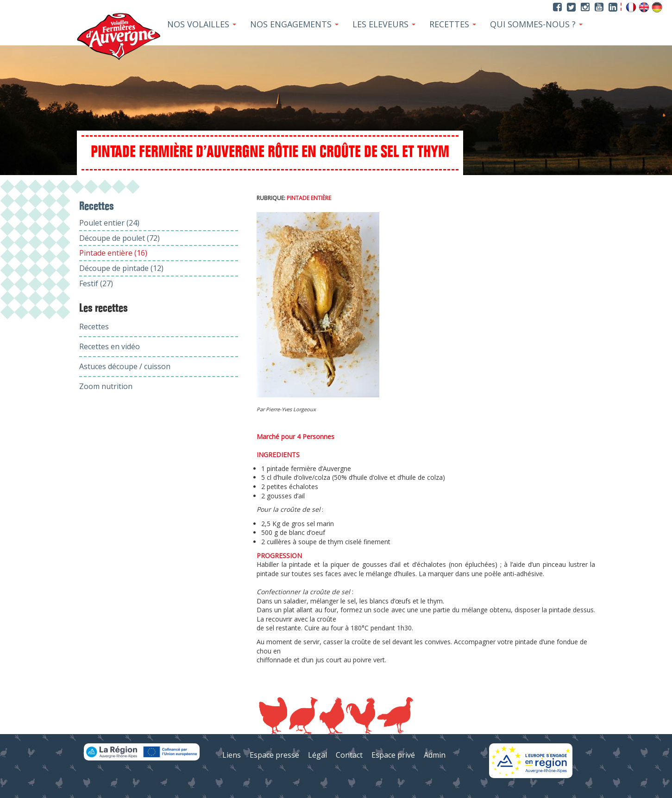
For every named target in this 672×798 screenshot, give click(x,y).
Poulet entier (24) (109, 223)
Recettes (453, 24)
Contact (349, 755)
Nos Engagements (294, 24)
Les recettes (104, 308)
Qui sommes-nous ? (536, 24)
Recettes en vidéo (110, 346)
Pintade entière (309, 198)
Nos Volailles (202, 24)
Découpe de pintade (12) (121, 268)
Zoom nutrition (106, 386)
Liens (232, 755)
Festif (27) (96, 283)
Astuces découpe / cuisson (125, 366)
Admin (435, 755)
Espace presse (274, 755)
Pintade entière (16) (113, 253)
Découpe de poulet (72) (119, 238)
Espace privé (393, 755)
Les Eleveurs (384, 24)
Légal (317, 755)
